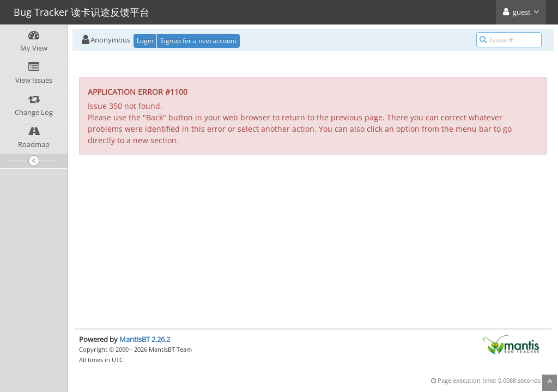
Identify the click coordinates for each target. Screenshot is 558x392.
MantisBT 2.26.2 (145, 339)
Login (145, 41)
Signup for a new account (198, 41)
